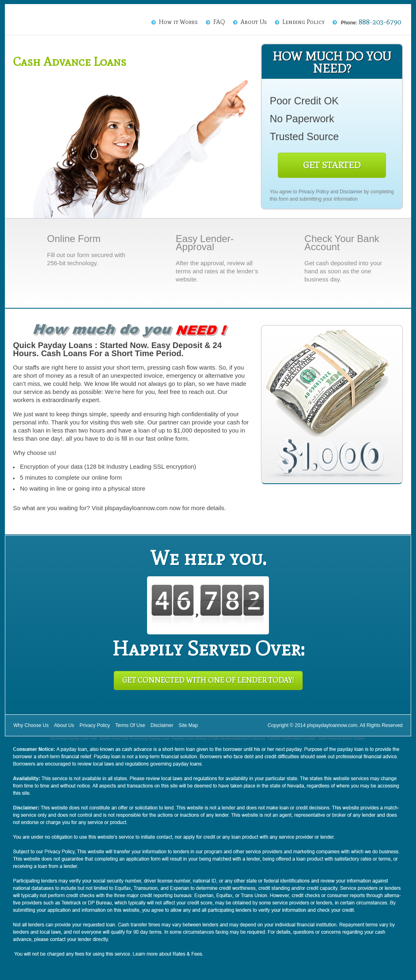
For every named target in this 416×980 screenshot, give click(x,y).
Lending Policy (303, 22)
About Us (254, 22)
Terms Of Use (130, 725)
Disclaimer (351, 192)
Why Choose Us (31, 725)
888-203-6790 (380, 22)
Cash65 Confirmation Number (291, 738)
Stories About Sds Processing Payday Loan (134, 738)
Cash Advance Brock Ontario (341, 738)
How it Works (178, 22)
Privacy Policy (314, 192)
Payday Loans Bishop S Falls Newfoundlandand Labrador (219, 738)
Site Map (188, 725)
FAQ (219, 22)
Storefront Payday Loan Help (74, 738)
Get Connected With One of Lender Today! (208, 680)
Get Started (332, 165)
